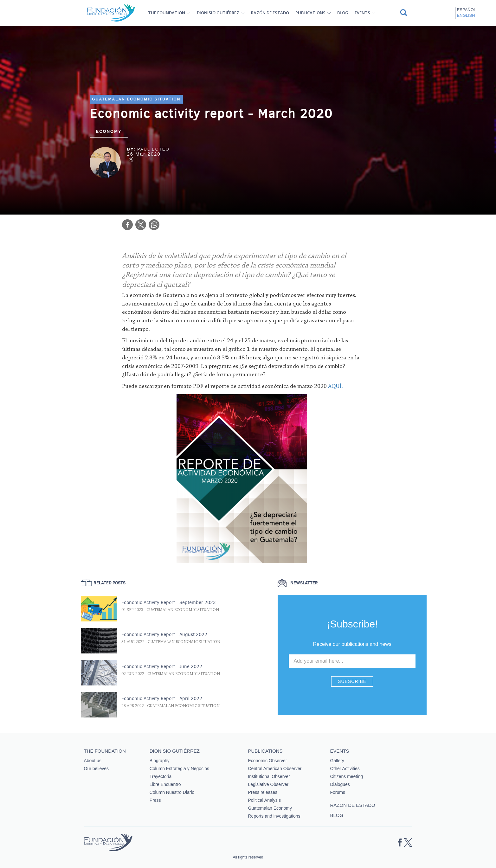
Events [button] (362, 13)
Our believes (97, 768)
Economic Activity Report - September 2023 (169, 602)
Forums (337, 792)
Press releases (263, 792)
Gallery (337, 761)
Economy (109, 131)
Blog (343, 13)
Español (467, 10)
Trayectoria (161, 776)
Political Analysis (264, 800)
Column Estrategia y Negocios (179, 768)
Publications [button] (310, 13)
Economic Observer (267, 761)
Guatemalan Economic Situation (136, 99)
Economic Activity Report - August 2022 (164, 634)
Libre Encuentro (165, 784)
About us (93, 761)
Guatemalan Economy (270, 808)
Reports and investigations (274, 816)
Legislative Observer (268, 784)
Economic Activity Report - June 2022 (162, 666)
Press (155, 800)
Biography (160, 761)
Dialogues (340, 784)
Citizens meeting (346, 776)
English (466, 15)
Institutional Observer (269, 776)
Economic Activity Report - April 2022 (162, 698)
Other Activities (345, 768)
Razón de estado (270, 13)
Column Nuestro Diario (172, 792)
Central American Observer (275, 768)
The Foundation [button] (167, 13)
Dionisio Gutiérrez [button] (218, 13)
